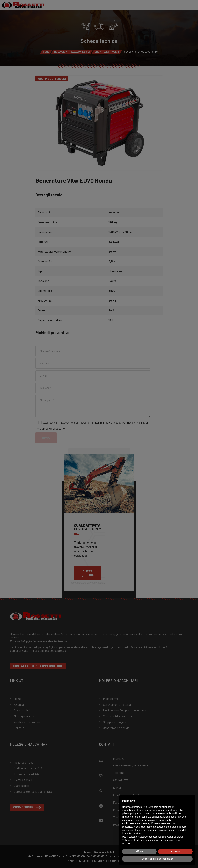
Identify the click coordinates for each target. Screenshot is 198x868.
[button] (191, 801)
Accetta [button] (175, 851)
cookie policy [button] (166, 820)
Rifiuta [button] (139, 851)
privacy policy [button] (129, 813)
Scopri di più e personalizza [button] (157, 859)
